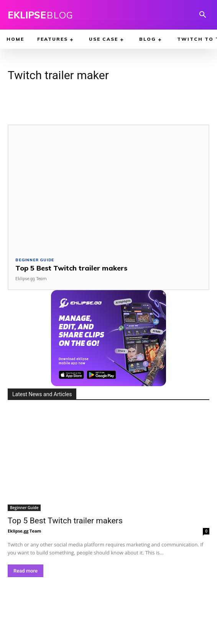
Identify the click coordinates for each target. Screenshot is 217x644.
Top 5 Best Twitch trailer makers (71, 268)
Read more (25, 571)
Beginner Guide (35, 260)
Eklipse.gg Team (31, 279)
